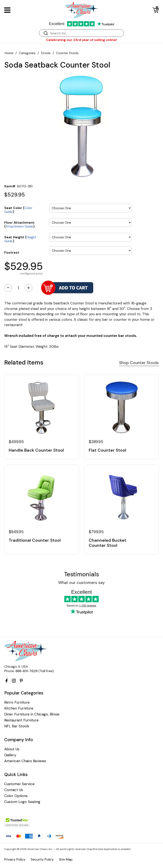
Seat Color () (18, 210)
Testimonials (81, 574)
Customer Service (19, 784)
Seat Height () (20, 239)
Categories (27, 53)
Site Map (66, 859)
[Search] (86, 33)
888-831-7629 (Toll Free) (35, 671)
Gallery (10, 755)
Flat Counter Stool (107, 450)
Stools (46, 53)
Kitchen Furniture (19, 708)
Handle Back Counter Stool (36, 450)
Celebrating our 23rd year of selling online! (81, 40)
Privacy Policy (15, 859)
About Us (12, 749)
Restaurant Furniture (21, 720)
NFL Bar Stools (17, 726)
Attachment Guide (19, 226)
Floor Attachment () (19, 224)
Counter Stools (67, 53)
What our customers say (81, 583)
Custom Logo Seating (22, 802)
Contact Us (14, 790)
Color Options (16, 796)
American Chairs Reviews (25, 761)
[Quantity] (18, 288)
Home (9, 53)
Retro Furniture (17, 702)
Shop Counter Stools (139, 363)
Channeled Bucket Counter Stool (107, 543)
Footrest (12, 252)
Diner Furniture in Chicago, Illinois (32, 714)
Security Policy (42, 859)
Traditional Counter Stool (35, 540)
